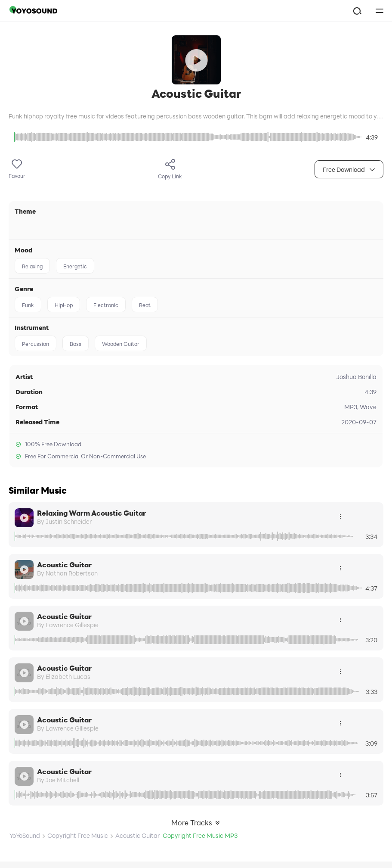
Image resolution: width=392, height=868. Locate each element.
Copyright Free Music (78, 835)
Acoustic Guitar (64, 565)
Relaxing (32, 266)
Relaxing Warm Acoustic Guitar (91, 513)
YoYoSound (25, 835)
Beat (145, 305)
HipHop (64, 305)
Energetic (75, 266)
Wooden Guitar (121, 344)
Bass (76, 344)
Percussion (35, 344)
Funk (28, 305)
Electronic (106, 305)
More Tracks (196, 823)
